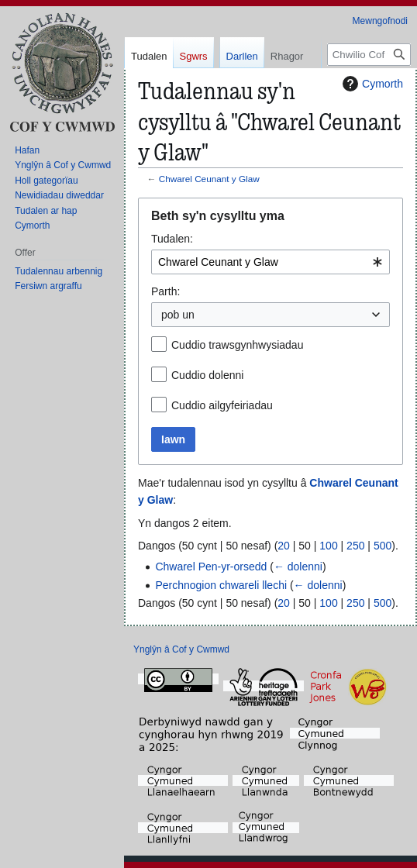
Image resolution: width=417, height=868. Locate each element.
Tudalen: (172, 239)
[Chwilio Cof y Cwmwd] (369, 117)
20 (284, 546)
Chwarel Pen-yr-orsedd (211, 567)
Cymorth (371, 84)
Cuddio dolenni (207, 375)
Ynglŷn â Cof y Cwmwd (181, 649)
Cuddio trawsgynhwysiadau (237, 345)
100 (328, 546)
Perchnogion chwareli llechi (221, 585)
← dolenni (298, 567)
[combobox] (271, 262)
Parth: (165, 291)
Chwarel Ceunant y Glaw (209, 179)
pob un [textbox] (178, 315)
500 (383, 546)
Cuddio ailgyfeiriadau (222, 405)
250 (355, 546)
